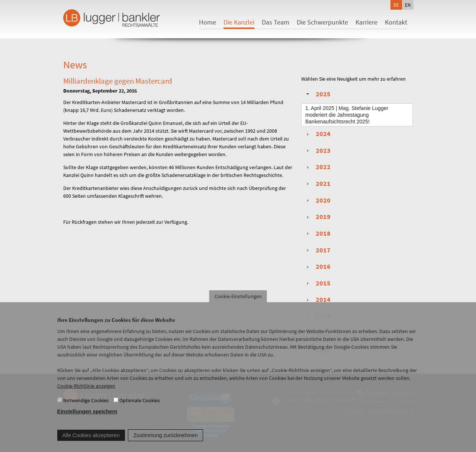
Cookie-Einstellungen (238, 303)
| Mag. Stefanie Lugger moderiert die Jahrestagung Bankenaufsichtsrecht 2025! (347, 115)
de (396, 5)
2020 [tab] (318, 200)
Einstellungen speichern (87, 419)
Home (208, 22)
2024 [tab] (318, 134)
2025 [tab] (318, 94)
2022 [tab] (318, 167)
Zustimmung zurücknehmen (166, 442)
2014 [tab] (318, 300)
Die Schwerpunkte (322, 22)
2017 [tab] (318, 250)
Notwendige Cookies (86, 407)
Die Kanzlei (239, 22)
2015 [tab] (318, 283)
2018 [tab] (318, 233)
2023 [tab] (318, 151)
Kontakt (396, 22)
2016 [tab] (318, 267)
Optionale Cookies (140, 407)
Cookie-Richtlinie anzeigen (86, 393)
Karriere (366, 22)
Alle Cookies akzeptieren (91, 442)
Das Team (276, 22)
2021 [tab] (318, 184)
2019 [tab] (318, 217)
